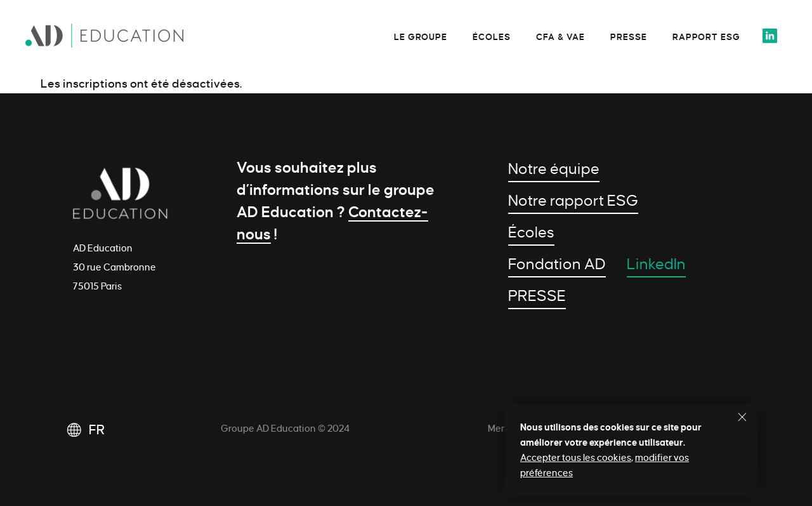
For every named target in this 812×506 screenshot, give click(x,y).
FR (97, 430)
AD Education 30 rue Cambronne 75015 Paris (115, 267)
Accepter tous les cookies (576, 458)
